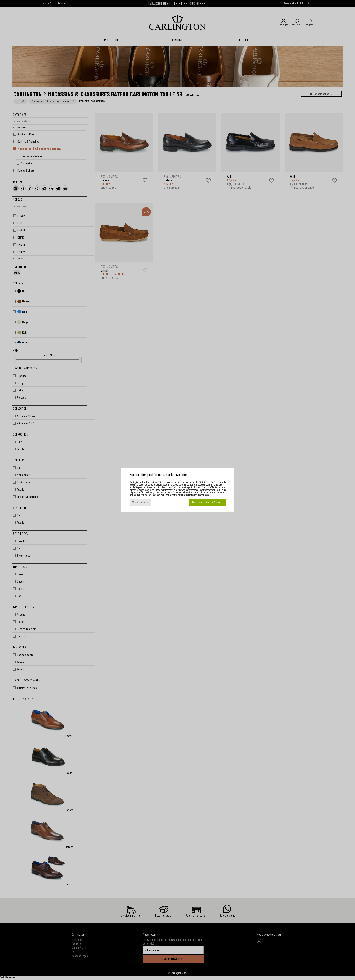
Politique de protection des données (193, 495)
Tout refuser (140, 502)
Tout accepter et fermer (207, 502)
